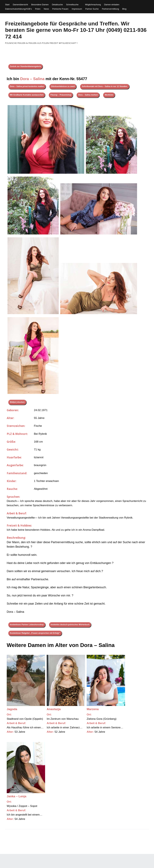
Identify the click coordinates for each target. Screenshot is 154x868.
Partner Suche (92, 9)
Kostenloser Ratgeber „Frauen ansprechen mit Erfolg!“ (35, 633)
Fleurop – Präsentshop (61, 95)
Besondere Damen (40, 5)
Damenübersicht (20, 5)
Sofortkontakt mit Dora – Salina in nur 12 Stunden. (105, 86)
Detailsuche (57, 5)
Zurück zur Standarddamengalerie (25, 66)
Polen (38, 9)
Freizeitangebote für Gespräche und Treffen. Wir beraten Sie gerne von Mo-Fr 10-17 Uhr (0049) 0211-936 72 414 (76, 30)
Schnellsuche (72, 5)
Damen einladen (112, 5)
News (46, 9)
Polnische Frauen (60, 9)
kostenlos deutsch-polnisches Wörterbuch (70, 625)
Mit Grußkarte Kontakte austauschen (27, 95)
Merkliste (109, 95)
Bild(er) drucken (17, 402)
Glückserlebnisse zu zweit (63, 86)
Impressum (77, 9)
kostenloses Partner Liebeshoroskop (27, 625)
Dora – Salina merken (88, 95)
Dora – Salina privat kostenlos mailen (27, 86)
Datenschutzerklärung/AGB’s (18, 9)
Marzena (93, 709)
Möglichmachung (93, 5)
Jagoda (12, 709)
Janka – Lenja (17, 796)
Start (7, 5)
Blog (124, 9)
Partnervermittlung (110, 9)
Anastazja (54, 709)
